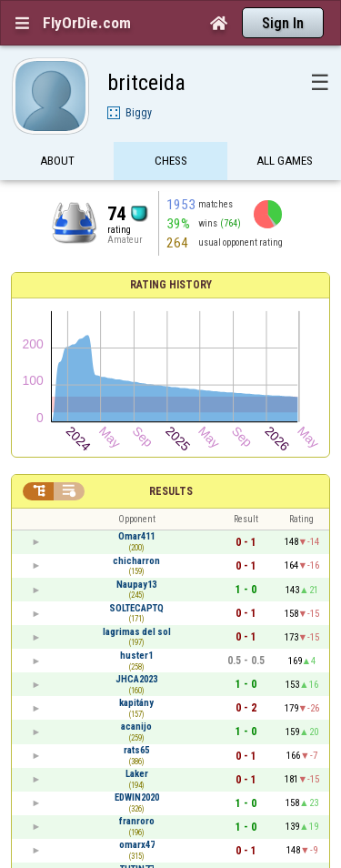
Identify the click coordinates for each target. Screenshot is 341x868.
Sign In (283, 23)
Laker (137, 774)
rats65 (136, 750)
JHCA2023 (136, 679)
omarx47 (137, 845)
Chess (171, 161)
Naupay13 (136, 585)
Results (171, 491)
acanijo (136, 727)
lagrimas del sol (137, 632)
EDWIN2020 (137, 797)
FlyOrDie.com (87, 23)
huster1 (136, 656)
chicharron (136, 561)
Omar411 (136, 536)
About (57, 161)
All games (285, 161)
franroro (137, 821)
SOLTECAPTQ (136, 608)
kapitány (136, 703)
